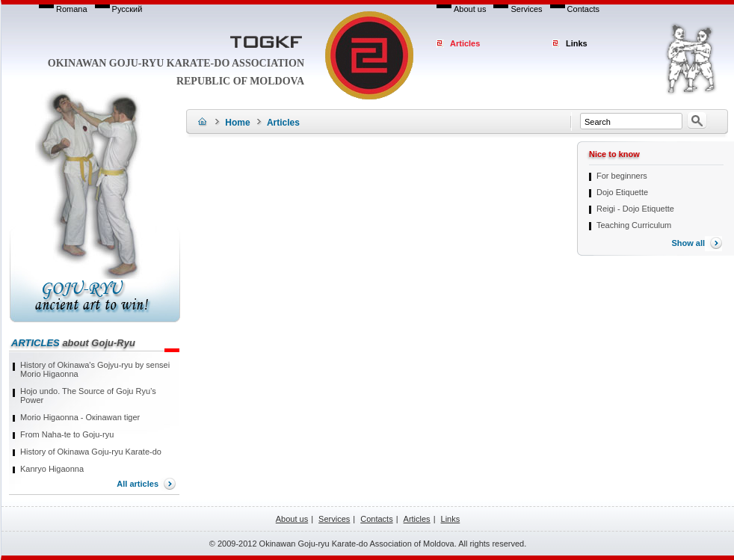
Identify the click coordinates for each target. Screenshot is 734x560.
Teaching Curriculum (634, 225)
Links (577, 43)
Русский (127, 9)
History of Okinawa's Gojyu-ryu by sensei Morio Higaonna (95, 369)
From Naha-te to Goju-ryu (67, 434)
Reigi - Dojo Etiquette (635, 209)
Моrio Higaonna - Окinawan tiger (80, 417)
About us (470, 9)
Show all (688, 243)
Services (526, 9)
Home (237, 123)
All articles (138, 484)
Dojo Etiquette (622, 192)
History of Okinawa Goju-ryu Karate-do (91, 452)
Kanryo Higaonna (52, 469)
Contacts (583, 9)
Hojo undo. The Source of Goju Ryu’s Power (88, 396)
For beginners (622, 176)
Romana (72, 9)
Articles (465, 43)
